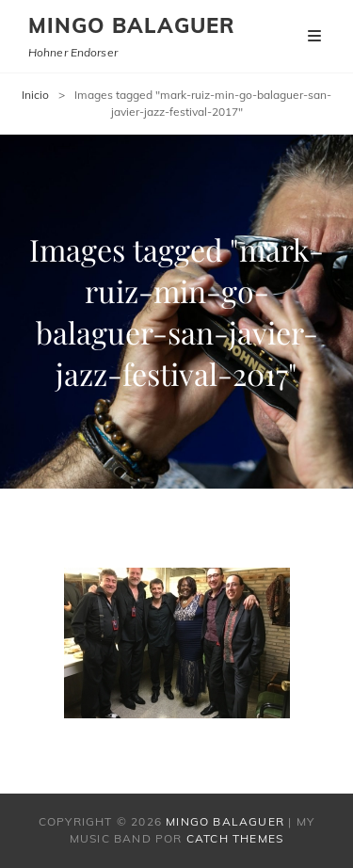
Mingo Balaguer (132, 25)
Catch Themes (235, 838)
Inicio (35, 95)
